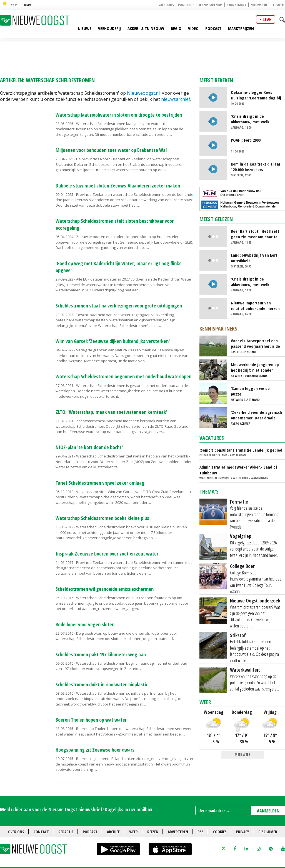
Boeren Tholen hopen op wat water (91, 720)
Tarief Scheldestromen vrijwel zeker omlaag (100, 483)
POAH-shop (186, 5)
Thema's (209, 491)
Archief (113, 832)
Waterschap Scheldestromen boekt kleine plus (102, 518)
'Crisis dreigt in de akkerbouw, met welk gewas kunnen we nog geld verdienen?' (256, 119)
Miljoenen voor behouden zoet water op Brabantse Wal (111, 150)
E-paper (278, 5)
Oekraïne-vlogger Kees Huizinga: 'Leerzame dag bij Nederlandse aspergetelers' (256, 95)
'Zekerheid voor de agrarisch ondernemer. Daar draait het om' (256, 415)
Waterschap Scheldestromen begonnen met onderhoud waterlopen (123, 376)
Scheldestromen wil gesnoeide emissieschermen (105, 589)
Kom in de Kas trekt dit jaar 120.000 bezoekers (256, 167)
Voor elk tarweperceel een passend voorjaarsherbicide (255, 343)
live (267, 19)
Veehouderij (109, 28)
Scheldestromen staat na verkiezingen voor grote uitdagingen (119, 306)
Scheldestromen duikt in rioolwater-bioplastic (102, 684)
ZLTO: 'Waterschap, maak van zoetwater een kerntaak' (111, 412)
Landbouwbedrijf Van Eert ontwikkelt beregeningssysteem (254, 258)
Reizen (153, 832)
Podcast (213, 28)
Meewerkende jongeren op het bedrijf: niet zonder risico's (255, 367)
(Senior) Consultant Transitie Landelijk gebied (241, 450)
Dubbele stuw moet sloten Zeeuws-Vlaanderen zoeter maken (118, 186)
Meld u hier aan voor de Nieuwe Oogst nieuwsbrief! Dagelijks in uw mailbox (76, 809)
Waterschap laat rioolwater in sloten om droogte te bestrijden (119, 115)
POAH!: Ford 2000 (246, 140)
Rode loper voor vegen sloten (85, 624)
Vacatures (166, 5)
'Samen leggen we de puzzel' (250, 391)
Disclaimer (268, 832)
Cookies (220, 832)
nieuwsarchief (176, 99)
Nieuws (85, 28)
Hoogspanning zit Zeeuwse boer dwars (95, 750)
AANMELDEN (268, 811)
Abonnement (237, 5)
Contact (41, 832)
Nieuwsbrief (260, 5)
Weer (205, 702)
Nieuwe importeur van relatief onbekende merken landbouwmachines (255, 306)
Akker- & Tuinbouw (146, 28)
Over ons (16, 832)
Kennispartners (210, 5)
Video (193, 28)
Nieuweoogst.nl (143, 93)
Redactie (66, 832)
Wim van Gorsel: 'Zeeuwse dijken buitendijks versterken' (113, 341)
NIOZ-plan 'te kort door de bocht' (89, 447)
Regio (176, 28)
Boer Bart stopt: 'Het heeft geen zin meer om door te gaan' (255, 234)
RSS (201, 832)
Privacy (242, 832)
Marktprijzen (241, 28)
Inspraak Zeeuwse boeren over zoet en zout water (107, 554)
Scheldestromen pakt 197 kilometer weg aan (101, 654)
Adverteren (178, 832)
